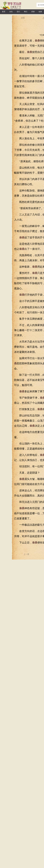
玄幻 (18, 12)
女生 (11, 12)
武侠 (33, 12)
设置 (23, 18)
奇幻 (26, 12)
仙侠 (40, 12)
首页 (4, 12)
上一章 (26, 554)
